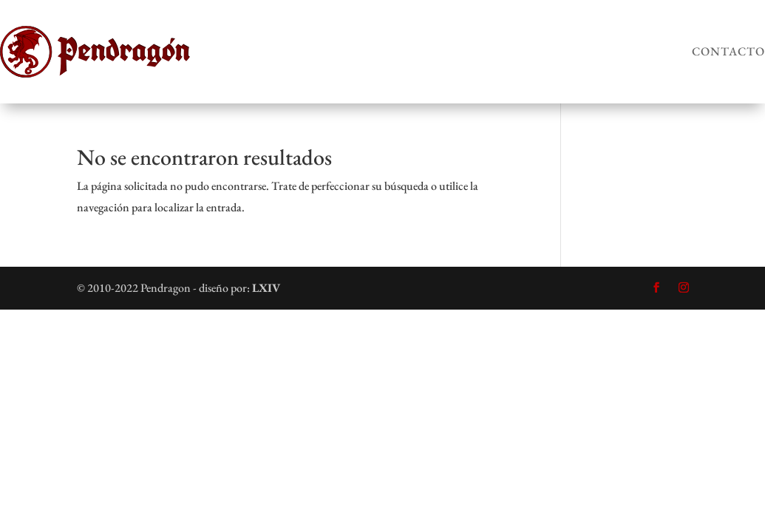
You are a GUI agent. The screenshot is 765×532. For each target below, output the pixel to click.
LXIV (266, 288)
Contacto (728, 51)
